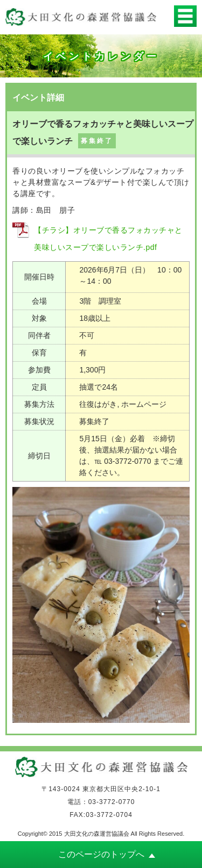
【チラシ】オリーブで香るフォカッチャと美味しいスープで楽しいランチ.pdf (108, 239)
